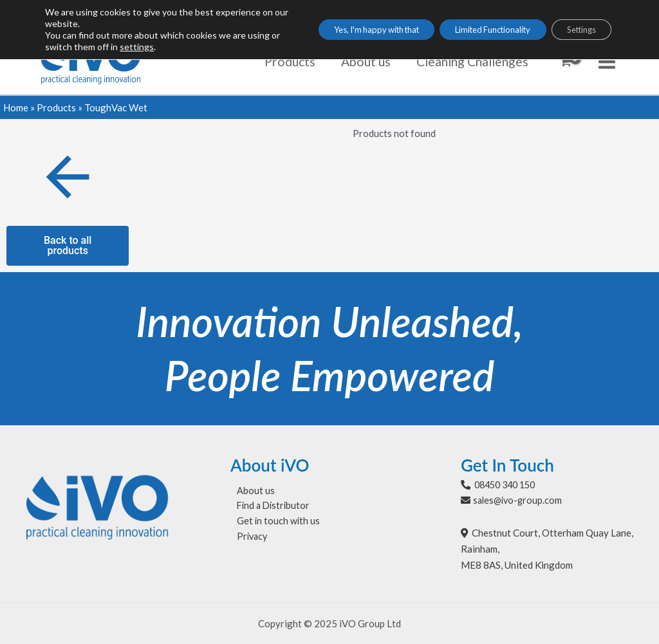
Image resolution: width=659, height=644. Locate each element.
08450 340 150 (508, 484)
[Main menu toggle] (607, 61)
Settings (575, 29)
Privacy (247, 538)
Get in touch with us (273, 522)
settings (171, 47)
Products (56, 107)
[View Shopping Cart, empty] (566, 62)
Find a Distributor (269, 506)
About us (249, 491)
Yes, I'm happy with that (338, 29)
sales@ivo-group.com (519, 500)
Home (16, 107)
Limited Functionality (472, 29)
